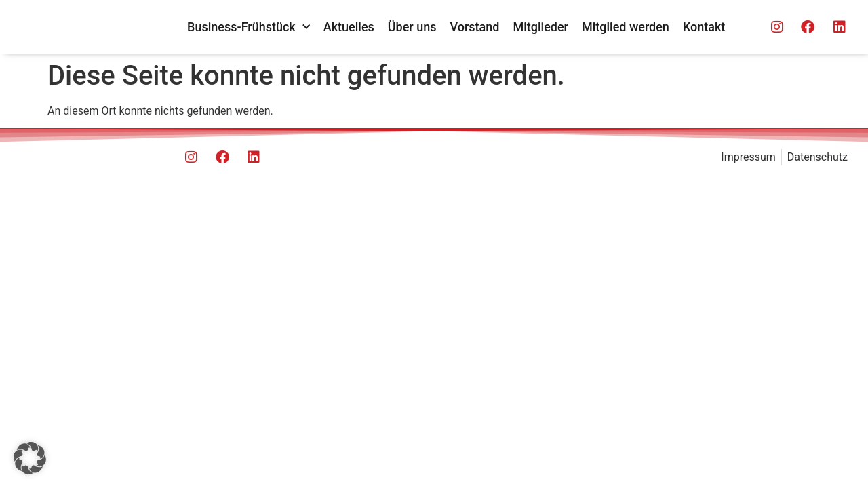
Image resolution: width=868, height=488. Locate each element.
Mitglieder (540, 27)
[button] (30, 458)
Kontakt (704, 27)
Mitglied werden (626, 27)
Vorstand (475, 27)
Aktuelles (349, 27)
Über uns (412, 27)
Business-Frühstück (249, 27)
